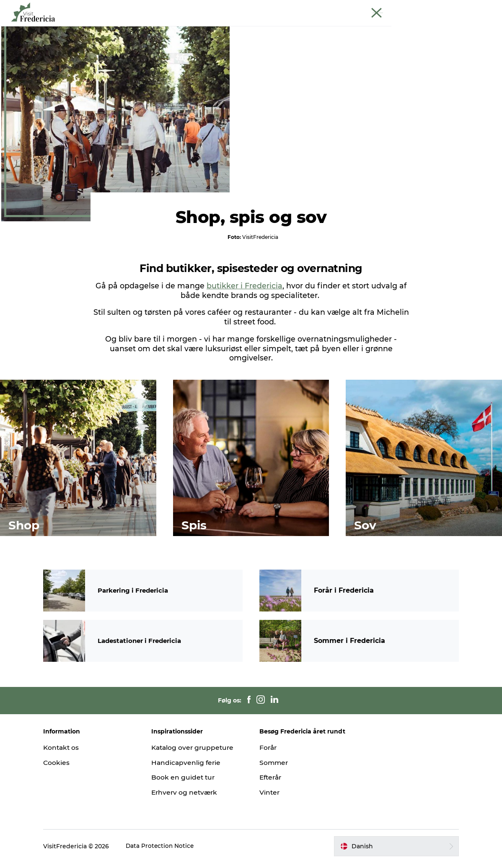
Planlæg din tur (366, 27)
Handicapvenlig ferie (192, 768)
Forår (269, 753)
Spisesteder (215, 27)
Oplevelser (167, 27)
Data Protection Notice (171, 852)
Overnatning (309, 27)
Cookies (67, 768)
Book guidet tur (474, 8)
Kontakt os (72, 753)
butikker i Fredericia (245, 327)
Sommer (274, 768)
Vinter (270, 798)
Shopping (261, 27)
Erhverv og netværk (389, 8)
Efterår (272, 783)
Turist (349, 8)
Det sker (125, 27)
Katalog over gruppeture (199, 753)
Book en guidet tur (189, 783)
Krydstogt (434, 8)
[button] (389, 852)
